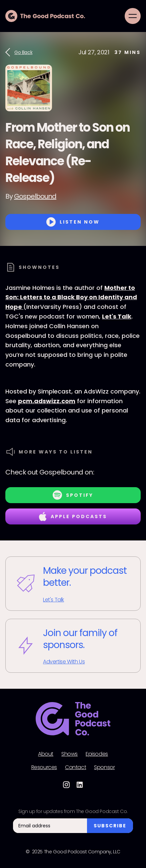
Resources (44, 767)
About (46, 754)
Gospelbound (35, 196)
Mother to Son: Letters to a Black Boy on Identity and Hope (71, 297)
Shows (69, 754)
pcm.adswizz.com (47, 401)
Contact (75, 767)
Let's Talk (117, 316)
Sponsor (104, 767)
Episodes (97, 754)
